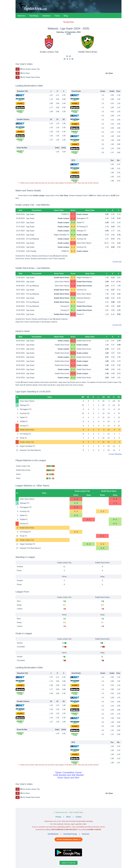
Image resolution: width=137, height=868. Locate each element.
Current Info (117, 262)
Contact (79, 817)
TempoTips (68, 22)
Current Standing (115, 454)
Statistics (46, 16)
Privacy (58, 817)
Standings (34, 16)
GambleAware (53, 834)
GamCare (86, 834)
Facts (57, 16)
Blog (66, 16)
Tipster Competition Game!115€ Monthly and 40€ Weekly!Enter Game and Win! (68, 775)
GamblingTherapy (70, 834)
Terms (68, 817)
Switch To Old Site (68, 863)
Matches (21, 16)
